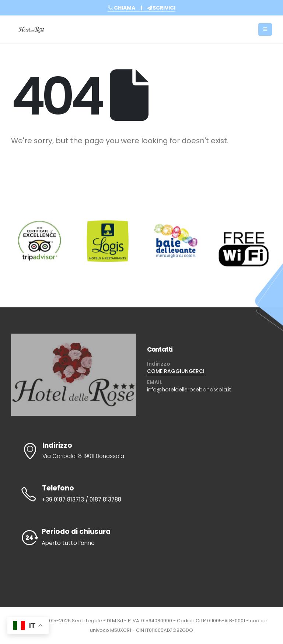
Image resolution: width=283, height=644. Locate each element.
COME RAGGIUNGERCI (176, 371)
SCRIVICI (161, 8)
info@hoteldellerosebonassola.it (189, 390)
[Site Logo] (31, 29)
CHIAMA (121, 8)
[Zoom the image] (39, 226)
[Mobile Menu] (265, 29)
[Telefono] (141, 494)
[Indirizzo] (141, 451)
